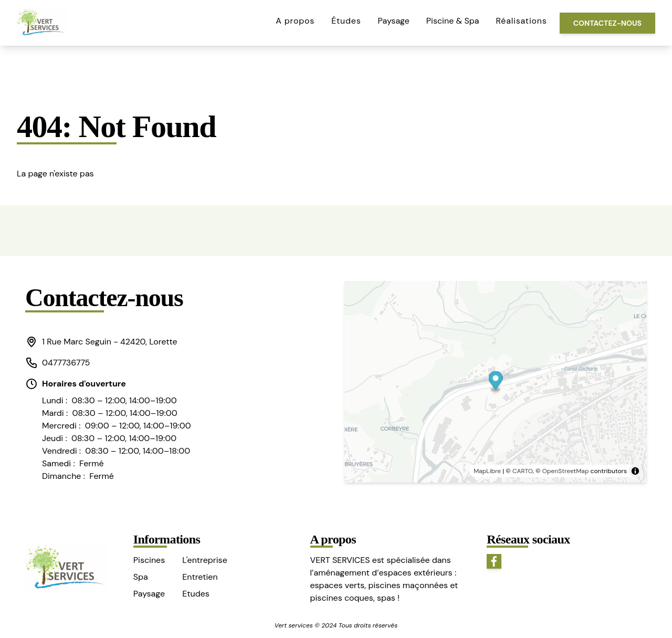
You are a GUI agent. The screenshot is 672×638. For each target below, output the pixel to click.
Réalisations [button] (522, 21)
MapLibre (487, 471)
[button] (108, 342)
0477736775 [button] (57, 363)
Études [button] (346, 21)
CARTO (523, 471)
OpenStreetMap (566, 471)
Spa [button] (141, 577)
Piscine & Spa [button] (453, 21)
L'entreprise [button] (204, 560)
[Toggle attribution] (635, 471)
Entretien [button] (200, 577)
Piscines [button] (149, 560)
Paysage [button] (394, 21)
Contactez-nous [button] (607, 23)
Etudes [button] (196, 594)
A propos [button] (295, 21)
